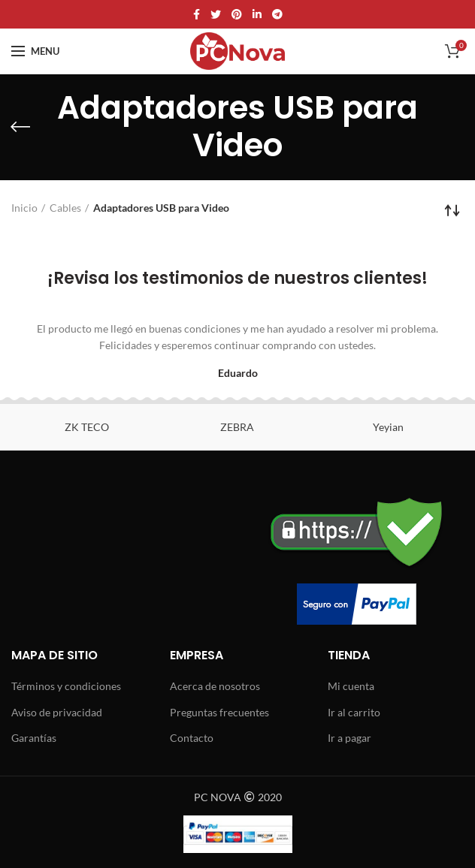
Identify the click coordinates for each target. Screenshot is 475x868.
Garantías (34, 738)
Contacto (192, 738)
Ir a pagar (349, 738)
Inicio (24, 208)
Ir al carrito (354, 712)
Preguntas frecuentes (219, 712)
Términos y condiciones (66, 686)
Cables (65, 208)
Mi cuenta (351, 686)
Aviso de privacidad (57, 712)
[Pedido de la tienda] (452, 210)
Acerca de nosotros (215, 686)
